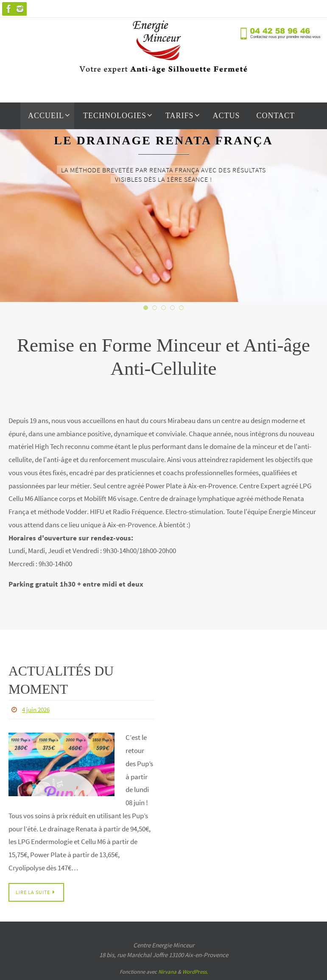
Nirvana (167, 972)
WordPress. (195, 972)
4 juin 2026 (37, 709)
